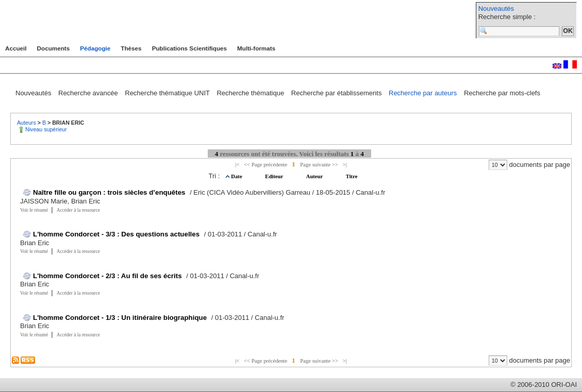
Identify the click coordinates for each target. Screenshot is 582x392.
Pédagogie (95, 48)
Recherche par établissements (337, 93)
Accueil (16, 48)
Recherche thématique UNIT (168, 93)
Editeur (275, 176)
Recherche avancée (89, 93)
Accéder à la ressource (78, 210)
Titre (352, 176)
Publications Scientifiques (189, 48)
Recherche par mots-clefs (502, 93)
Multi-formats (256, 48)
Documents (54, 48)
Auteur (315, 176)
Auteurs (27, 123)
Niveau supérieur (46, 129)
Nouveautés (496, 8)
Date (237, 176)
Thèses (131, 48)
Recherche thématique (251, 93)
